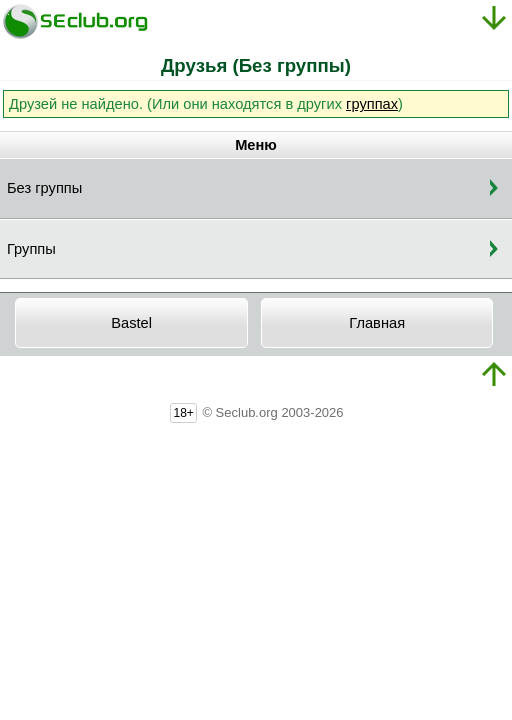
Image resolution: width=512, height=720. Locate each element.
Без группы (44, 188)
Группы (31, 249)
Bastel (131, 323)
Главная (377, 323)
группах (372, 104)
